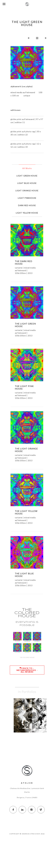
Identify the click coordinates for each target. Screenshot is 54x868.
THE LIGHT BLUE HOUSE (24, 582)
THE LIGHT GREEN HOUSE (25, 326)
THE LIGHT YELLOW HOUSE (26, 518)
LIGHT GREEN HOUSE (27, 176)
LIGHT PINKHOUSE (27, 198)
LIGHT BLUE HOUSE (27, 183)
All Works (27, 168)
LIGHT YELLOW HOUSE (27, 213)
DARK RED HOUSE (27, 205)
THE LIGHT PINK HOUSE (24, 390)
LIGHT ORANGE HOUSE (27, 191)
